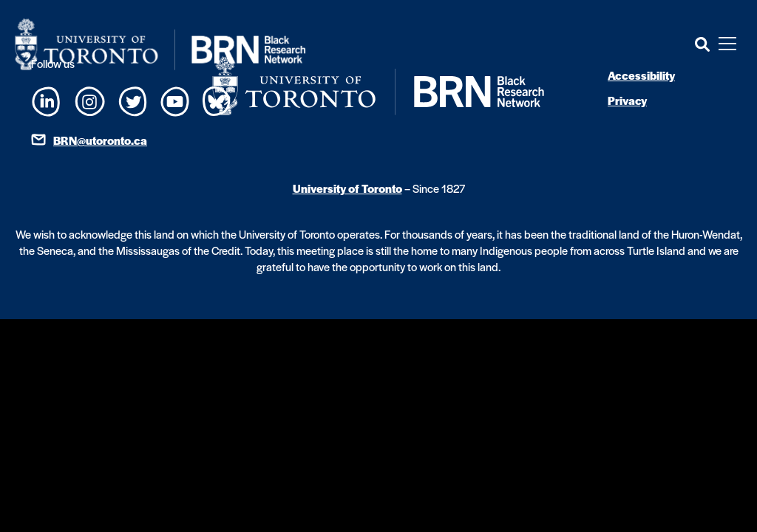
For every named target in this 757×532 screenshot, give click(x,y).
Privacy (627, 100)
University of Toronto (347, 188)
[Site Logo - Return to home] (160, 44)
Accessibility (641, 75)
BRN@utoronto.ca (100, 140)
